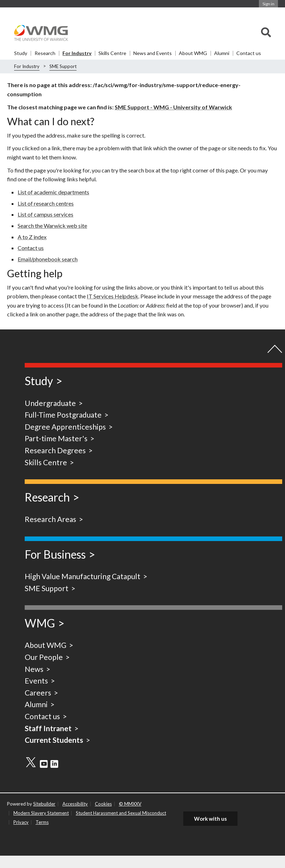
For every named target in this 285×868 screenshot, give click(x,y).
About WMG (193, 53)
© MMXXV (130, 804)
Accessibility (75, 804)
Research (45, 53)
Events (36, 681)
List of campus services (46, 214)
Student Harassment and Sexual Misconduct (121, 813)
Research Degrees (55, 450)
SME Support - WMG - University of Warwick (173, 107)
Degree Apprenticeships (65, 427)
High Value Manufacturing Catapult (83, 576)
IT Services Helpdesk (113, 296)
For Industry (77, 53)
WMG (40, 623)
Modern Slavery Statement (41, 813)
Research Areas (50, 519)
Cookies (103, 804)
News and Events (153, 53)
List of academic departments (53, 192)
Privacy (21, 822)
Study (21, 53)
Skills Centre (112, 53)
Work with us (210, 819)
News (34, 669)
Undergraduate (50, 403)
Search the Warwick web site (52, 226)
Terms (42, 822)
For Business (55, 554)
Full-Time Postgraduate (63, 415)
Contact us (249, 53)
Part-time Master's (56, 438)
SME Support (63, 66)
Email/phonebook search (48, 259)
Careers (38, 693)
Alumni (222, 53)
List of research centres (46, 203)
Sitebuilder (44, 804)
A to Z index (32, 237)
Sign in (268, 4)
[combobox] (266, 33)
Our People (44, 657)
